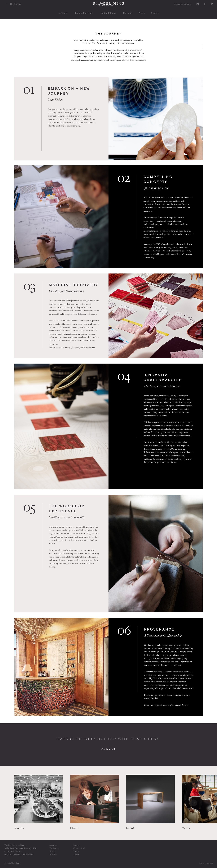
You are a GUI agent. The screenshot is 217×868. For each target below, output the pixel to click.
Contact (76, 845)
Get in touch (108, 749)
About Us (53, 845)
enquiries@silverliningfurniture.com (19, 854)
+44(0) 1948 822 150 (13, 851)
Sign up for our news (183, 4)
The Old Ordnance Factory (16, 845)
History (53, 851)
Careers (76, 854)
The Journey (54, 848)
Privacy (76, 851)
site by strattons (206, 863)
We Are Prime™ (79, 848)
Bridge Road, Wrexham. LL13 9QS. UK (20, 848)
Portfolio (53, 854)
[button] (23, 803)
